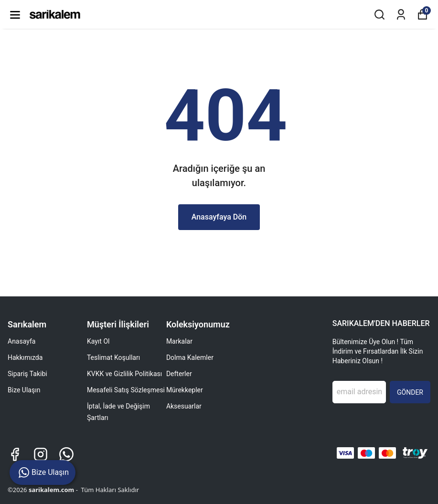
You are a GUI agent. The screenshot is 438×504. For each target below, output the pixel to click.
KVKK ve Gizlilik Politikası (124, 374)
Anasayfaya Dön (219, 217)
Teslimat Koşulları (113, 357)
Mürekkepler (185, 390)
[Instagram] (41, 454)
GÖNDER (410, 392)
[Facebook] (15, 454)
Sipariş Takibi (27, 374)
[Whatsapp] (66, 454)
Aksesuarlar (184, 406)
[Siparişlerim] (401, 15)
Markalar (179, 341)
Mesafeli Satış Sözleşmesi (126, 390)
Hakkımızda (25, 357)
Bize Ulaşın (24, 390)
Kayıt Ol (98, 341)
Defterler (179, 374)
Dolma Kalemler (190, 357)
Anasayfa (21, 341)
